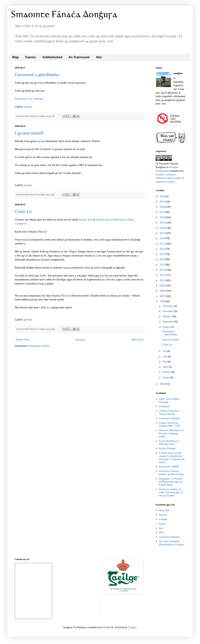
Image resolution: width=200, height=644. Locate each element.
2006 (163, 301)
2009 (163, 286)
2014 (163, 259)
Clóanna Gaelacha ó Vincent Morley (169, 412)
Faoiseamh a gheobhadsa (37, 75)
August (167, 327)
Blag (15, 57)
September (168, 322)
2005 (163, 384)
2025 (163, 202)
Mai (165, 362)
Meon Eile (164, 510)
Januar (166, 377)
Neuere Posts (23, 340)
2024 (163, 207)
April (166, 367)
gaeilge (28, 107)
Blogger (132, 627)
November (168, 311)
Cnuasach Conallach (170, 418)
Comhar (163, 519)
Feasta (162, 524)
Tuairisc (31, 57)
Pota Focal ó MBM (169, 467)
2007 (163, 296)
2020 (163, 228)
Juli (165, 351)
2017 (163, 244)
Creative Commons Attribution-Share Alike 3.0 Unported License (170, 178)
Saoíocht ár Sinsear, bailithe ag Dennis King (171, 473)
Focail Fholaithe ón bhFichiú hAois (169, 443)
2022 (163, 217)
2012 (163, 270)
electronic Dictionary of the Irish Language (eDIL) (171, 433)
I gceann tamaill (29, 133)
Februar (167, 372)
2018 (163, 238)
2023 (163, 212)
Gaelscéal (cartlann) (169, 537)
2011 (162, 275)
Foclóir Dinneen (167, 448)
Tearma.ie (171, 492)
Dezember (168, 306)
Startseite (80, 340)
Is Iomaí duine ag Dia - (172, 458)
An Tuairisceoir (79, 57)
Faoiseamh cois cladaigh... (30, 99)
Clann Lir (23, 211)
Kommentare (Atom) (39, 346)
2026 (163, 196)
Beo (161, 528)
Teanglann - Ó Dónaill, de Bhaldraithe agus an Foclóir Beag (171, 482)
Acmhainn (164, 406)
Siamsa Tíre (86, 219)
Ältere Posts (137, 340)
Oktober (167, 316)
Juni (165, 356)
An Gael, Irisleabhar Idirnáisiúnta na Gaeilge (171, 543)
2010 (163, 280)
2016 (163, 249)
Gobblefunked (52, 57)
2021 (163, 223)
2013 (163, 265)
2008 (163, 291)
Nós (99, 57)
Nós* (162, 532)
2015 (163, 254)
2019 (163, 233)
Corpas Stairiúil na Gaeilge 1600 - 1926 (170, 424)
